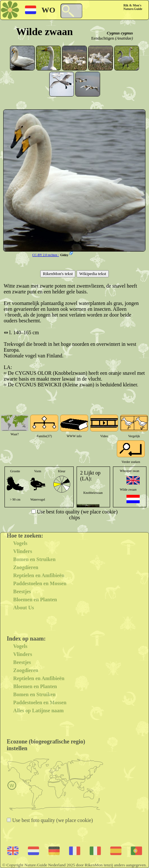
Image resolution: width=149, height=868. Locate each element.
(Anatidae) (124, 38)
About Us (23, 608)
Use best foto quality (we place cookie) (77, 512)
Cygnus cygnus (120, 33)
